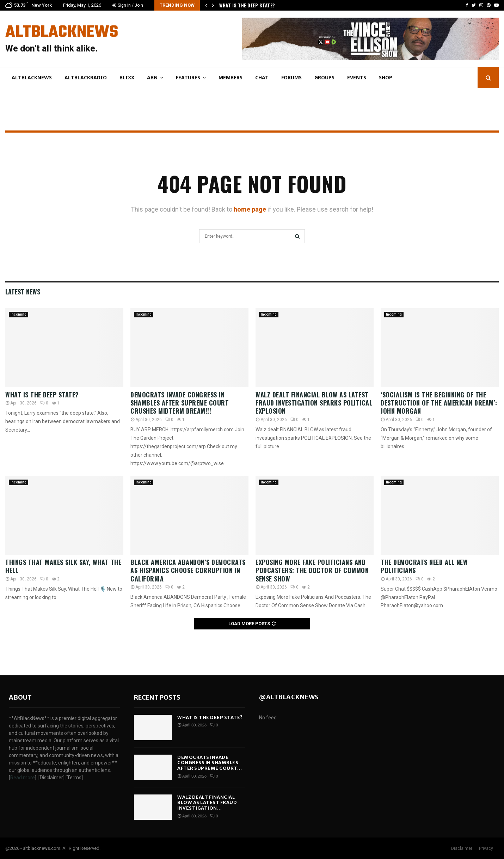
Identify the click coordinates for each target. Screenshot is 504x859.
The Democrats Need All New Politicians (424, 566)
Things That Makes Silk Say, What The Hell (63, 566)
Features (188, 77)
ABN (152, 77)
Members (231, 77)
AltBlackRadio (86, 77)
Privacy (486, 848)
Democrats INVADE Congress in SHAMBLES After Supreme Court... (210, 763)
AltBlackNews (62, 32)
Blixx (127, 77)
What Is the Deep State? (248, 5)
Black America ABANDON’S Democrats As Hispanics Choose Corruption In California (188, 570)
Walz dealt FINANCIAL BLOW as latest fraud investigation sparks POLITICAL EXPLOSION (314, 403)
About (20, 697)
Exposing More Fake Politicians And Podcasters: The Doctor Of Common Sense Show (312, 570)
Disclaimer (462, 848)
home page (250, 209)
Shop (386, 77)
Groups (324, 77)
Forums (291, 77)
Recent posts (157, 697)
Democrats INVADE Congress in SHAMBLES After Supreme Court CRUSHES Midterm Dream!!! (180, 403)
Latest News (23, 292)
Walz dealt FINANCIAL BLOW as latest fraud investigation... (207, 803)
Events (357, 77)
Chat (262, 77)
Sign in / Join (128, 5)
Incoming (19, 314)
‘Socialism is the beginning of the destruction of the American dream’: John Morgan (439, 403)
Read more (23, 778)
